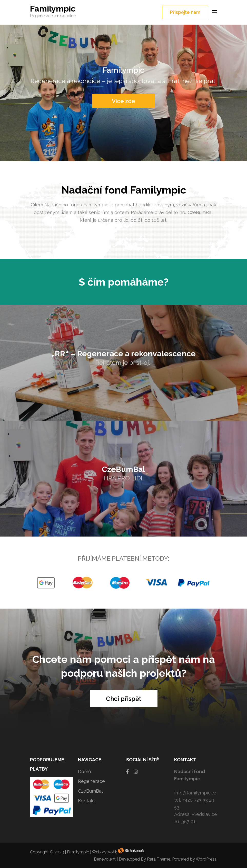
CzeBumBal (90, 791)
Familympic (53, 9)
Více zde (123, 101)
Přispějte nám (185, 12)
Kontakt (87, 801)
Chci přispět (124, 699)
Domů (85, 771)
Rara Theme (159, 859)
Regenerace (91, 781)
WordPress (206, 859)
